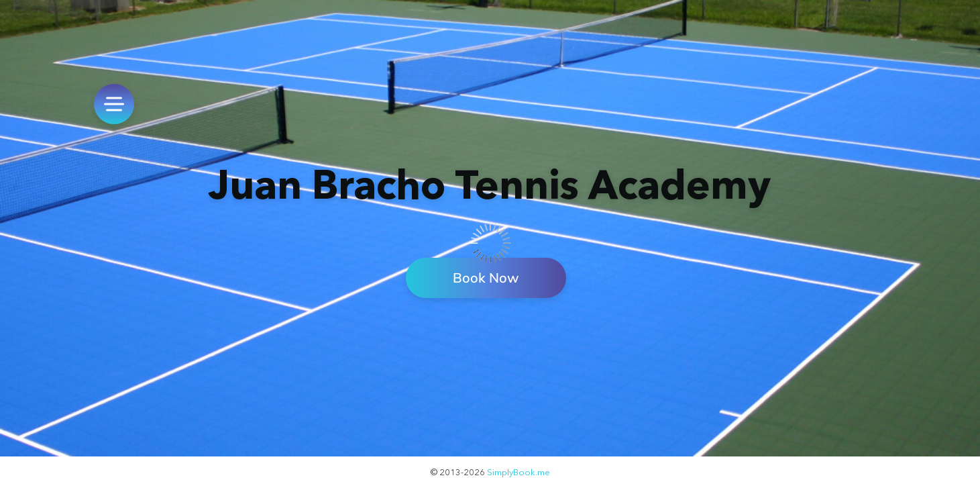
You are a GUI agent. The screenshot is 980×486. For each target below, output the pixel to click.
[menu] (114, 104)
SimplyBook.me (519, 472)
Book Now (486, 278)
